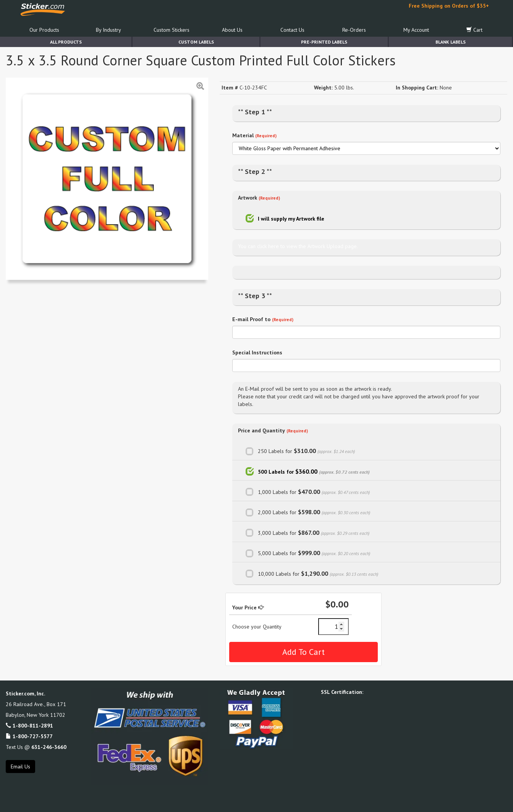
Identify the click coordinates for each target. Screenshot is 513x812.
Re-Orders (354, 30)
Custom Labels (196, 42)
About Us (232, 30)
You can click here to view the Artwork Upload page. (298, 246)
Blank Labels (451, 42)
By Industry (108, 30)
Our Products (44, 30)
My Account (416, 30)
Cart (474, 30)
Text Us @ (36, 747)
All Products (66, 42)
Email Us (20, 767)
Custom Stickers (172, 30)
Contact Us (292, 30)
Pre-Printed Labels (324, 42)
